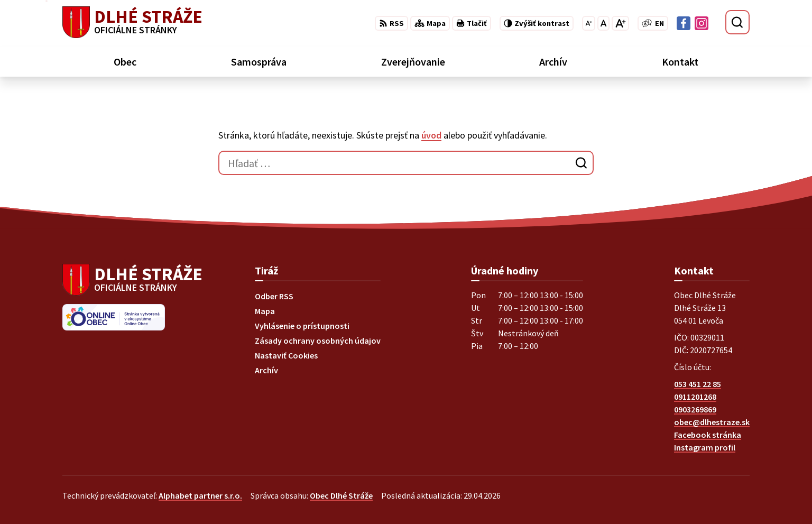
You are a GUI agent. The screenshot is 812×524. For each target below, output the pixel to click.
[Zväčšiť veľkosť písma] (620, 23)
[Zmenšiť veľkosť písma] (589, 23)
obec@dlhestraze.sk (712, 422)
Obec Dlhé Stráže (341, 495)
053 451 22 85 (698, 384)
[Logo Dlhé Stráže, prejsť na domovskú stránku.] (132, 22)
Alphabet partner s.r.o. (200, 495)
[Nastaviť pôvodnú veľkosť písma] (603, 23)
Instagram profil (705, 447)
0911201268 (695, 397)
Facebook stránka (708, 435)
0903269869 (695, 409)
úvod (431, 135)
